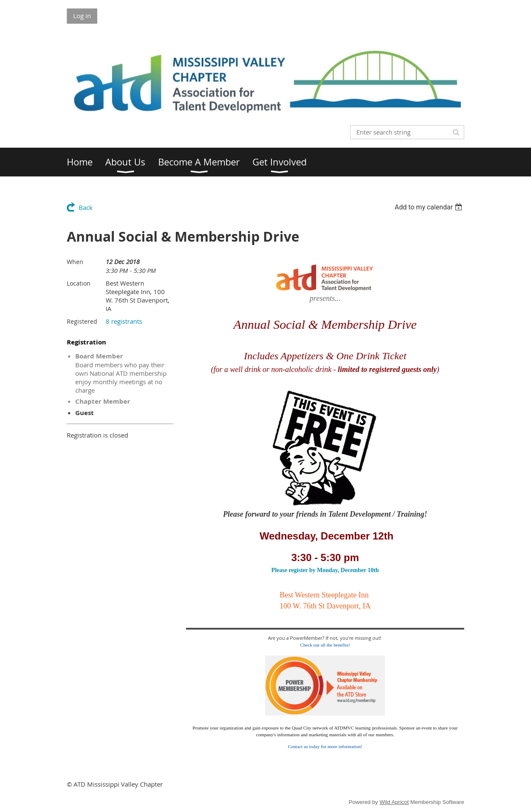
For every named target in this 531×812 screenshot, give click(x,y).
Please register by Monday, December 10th (325, 570)
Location (79, 283)
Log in (82, 16)
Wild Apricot (394, 802)
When (75, 262)
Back (86, 207)
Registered (82, 321)
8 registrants (124, 321)
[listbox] (429, 207)
